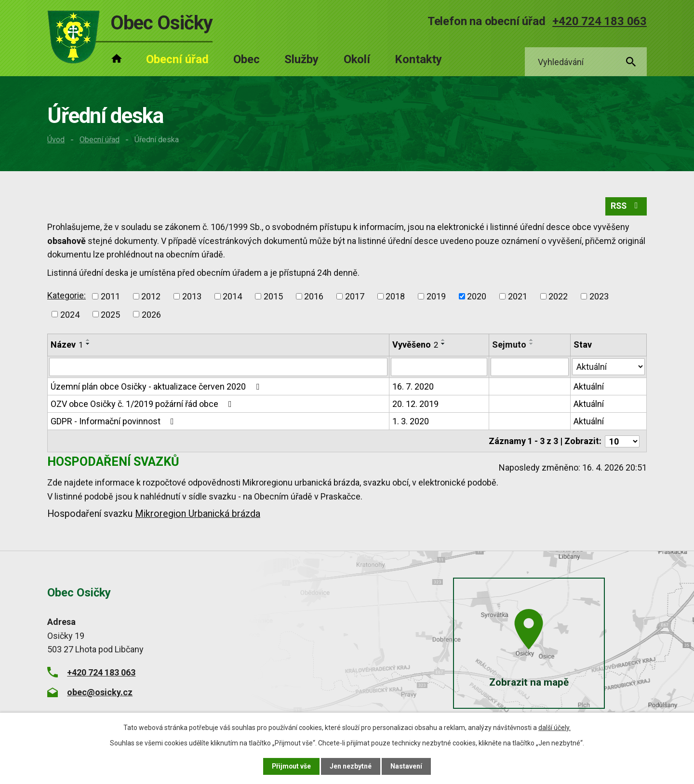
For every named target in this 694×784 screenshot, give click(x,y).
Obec (247, 59)
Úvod (56, 140)
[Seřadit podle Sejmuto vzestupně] (532, 340)
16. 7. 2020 (414, 387)
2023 (599, 296)
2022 (558, 296)
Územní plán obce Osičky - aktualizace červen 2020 (157, 387)
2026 (151, 315)
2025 (110, 315)
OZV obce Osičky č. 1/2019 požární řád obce (143, 404)
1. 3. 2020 (411, 422)
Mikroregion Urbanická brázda (198, 513)
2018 (395, 296)
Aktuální (589, 387)
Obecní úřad (100, 140)
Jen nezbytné (351, 766)
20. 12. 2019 (416, 404)
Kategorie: (67, 295)
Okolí (357, 59)
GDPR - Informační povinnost (114, 422)
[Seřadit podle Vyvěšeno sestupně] (444, 344)
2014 (232, 296)
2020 (477, 296)
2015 (273, 296)
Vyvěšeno (416, 345)
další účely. (554, 728)
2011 (110, 296)
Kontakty (418, 59)
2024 (70, 315)
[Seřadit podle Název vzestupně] (88, 340)
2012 (151, 296)
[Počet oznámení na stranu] (622, 441)
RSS (626, 207)
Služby (301, 59)
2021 (518, 296)
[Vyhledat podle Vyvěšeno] (440, 367)
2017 (355, 296)
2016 (314, 296)
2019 (436, 296)
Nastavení (407, 766)
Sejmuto (509, 345)
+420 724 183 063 (600, 21)
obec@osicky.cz (100, 692)
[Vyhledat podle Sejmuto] (530, 367)
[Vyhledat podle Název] (219, 367)
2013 (192, 296)
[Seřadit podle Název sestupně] (88, 344)
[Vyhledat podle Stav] (608, 366)
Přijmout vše (291, 766)
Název (67, 345)
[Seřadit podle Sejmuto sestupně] (532, 344)
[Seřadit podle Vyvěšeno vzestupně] (444, 340)
